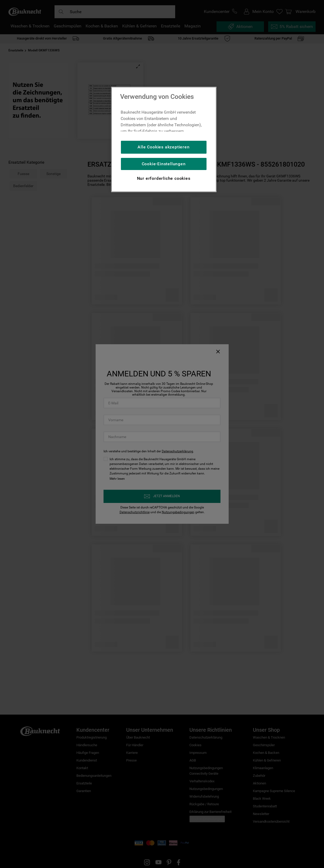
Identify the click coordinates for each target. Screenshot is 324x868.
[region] (164, 139)
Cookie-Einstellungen (164, 164)
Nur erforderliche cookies (164, 178)
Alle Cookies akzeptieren (163, 147)
